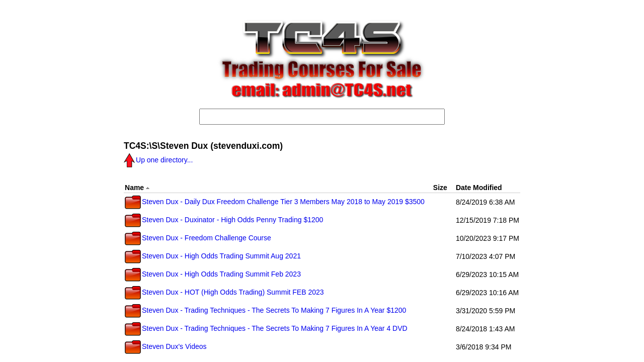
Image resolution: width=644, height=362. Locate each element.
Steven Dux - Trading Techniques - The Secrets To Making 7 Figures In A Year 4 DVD (266, 328)
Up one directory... (158, 160)
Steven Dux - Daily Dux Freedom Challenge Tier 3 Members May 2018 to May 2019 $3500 (275, 202)
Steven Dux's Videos (166, 346)
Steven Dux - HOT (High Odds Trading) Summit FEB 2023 (224, 292)
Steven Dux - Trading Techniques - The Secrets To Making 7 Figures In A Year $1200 (265, 310)
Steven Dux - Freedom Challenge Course (198, 238)
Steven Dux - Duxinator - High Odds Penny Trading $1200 (224, 220)
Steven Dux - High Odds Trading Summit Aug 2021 (213, 256)
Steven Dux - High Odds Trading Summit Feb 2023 (213, 274)
